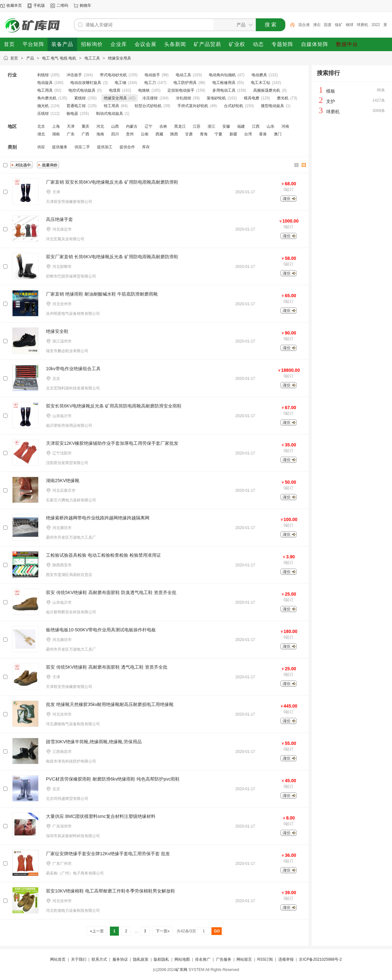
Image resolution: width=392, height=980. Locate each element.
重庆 (85, 126)
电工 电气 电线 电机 (59, 58)
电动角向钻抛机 (222, 75)
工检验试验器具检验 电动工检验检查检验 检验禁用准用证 (103, 555)
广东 (71, 134)
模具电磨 (252, 98)
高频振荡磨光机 (267, 90)
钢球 (350, 25)
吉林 (163, 126)
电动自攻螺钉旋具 (86, 83)
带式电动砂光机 (113, 75)
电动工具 (183, 75)
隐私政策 (141, 959)
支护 (331, 101)
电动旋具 (45, 83)
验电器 (72, 114)
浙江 (211, 126)
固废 (328, 25)
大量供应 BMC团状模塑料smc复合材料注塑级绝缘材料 (101, 816)
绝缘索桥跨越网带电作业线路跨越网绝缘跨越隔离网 (98, 518)
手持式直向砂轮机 (193, 106)
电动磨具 (259, 75)
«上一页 (97, 931)
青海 (204, 134)
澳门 (278, 134)
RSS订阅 (265, 959)
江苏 (197, 126)
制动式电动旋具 (110, 114)
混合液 (304, 25)
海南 (100, 134)
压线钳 (43, 114)
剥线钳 (43, 75)
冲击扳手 (74, 75)
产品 (30, 58)
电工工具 (92, 58)
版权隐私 (161, 959)
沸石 (317, 25)
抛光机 (43, 106)
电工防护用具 (185, 83)
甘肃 (189, 134)
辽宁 (148, 126)
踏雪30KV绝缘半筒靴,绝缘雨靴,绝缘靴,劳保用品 (94, 742)
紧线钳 (80, 98)
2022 (376, 25)
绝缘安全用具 (120, 58)
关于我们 (79, 959)
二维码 (62, 5)
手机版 (39, 5)
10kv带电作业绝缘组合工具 (73, 369)
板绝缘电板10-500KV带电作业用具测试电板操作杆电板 (101, 630)
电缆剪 (115, 90)
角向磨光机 (47, 98)
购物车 (85, 5)
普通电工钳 (76, 106)
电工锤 (120, 83)
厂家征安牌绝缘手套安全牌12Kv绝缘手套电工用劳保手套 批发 (108, 854)
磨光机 (283, 98)
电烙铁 (144, 90)
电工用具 (45, 90)
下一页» (162, 931)
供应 (41, 147)
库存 (146, 147)
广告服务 (224, 959)
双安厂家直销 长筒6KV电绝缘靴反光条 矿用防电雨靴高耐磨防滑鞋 (112, 257)
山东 (271, 126)
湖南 (56, 134)
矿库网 (182, 970)
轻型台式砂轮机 (148, 106)
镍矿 (339, 25)
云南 (145, 134)
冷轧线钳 (183, 98)
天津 (71, 126)
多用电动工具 (224, 90)
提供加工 (105, 147)
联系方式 (99, 959)
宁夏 (218, 134)
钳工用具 (111, 106)
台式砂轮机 (234, 106)
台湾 (248, 134)
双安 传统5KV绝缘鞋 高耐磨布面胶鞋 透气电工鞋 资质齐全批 (107, 667)
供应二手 (82, 147)
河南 (285, 126)
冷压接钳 (150, 98)
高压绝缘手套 (59, 219)
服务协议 (120, 959)
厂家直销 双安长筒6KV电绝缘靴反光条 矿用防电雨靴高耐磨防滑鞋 (112, 182)
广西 (85, 134)
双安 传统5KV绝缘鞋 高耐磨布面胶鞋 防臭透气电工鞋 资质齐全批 (111, 592)
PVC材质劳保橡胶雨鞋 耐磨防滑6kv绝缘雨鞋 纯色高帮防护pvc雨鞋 (113, 779)
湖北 (41, 134)
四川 (115, 134)
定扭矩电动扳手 (181, 90)
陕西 (174, 134)
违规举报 (286, 959)
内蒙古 (132, 126)
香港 (263, 134)
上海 (56, 126)
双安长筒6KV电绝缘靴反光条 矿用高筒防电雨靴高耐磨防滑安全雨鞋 (114, 406)
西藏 (159, 134)
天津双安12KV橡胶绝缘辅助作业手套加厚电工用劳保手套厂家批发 (112, 443)
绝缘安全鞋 (57, 331)
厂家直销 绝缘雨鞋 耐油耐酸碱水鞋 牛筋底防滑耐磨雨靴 (102, 294)
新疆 (233, 134)
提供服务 (60, 147)
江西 (256, 126)
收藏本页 (14, 5)
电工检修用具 (224, 83)
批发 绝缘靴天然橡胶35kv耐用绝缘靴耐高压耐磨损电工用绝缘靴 (110, 704)
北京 (41, 126)
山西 (115, 126)
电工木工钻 (261, 83)
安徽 (226, 126)
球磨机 (362, 25)
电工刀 (150, 83)
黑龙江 (180, 126)
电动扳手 (152, 75)
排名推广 (203, 959)
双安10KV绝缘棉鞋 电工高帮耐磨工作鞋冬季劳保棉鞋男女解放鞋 (111, 891)
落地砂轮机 (216, 98)
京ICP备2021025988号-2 (320, 959)
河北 (100, 126)
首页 (14, 58)
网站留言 (244, 959)
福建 (241, 126)
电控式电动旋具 (82, 90)
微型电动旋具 (272, 106)
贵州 (130, 134)
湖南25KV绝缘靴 (63, 481)
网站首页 (58, 959)
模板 (331, 91)
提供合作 (127, 147)
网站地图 (182, 959)
